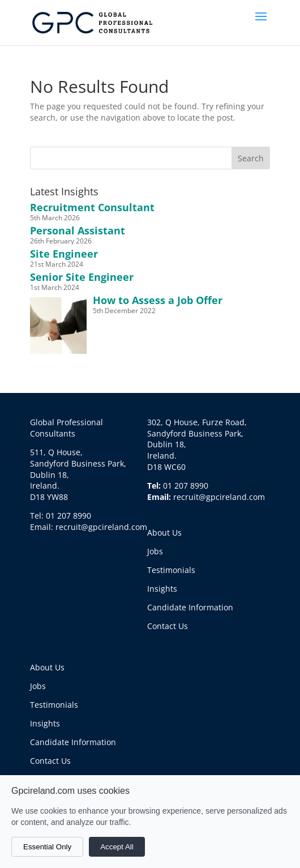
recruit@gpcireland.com (219, 497)
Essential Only (47, 847)
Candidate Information (190, 607)
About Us (164, 533)
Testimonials (171, 570)
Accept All (117, 847)
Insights (162, 589)
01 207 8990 (186, 486)
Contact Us (168, 626)
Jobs (155, 551)
